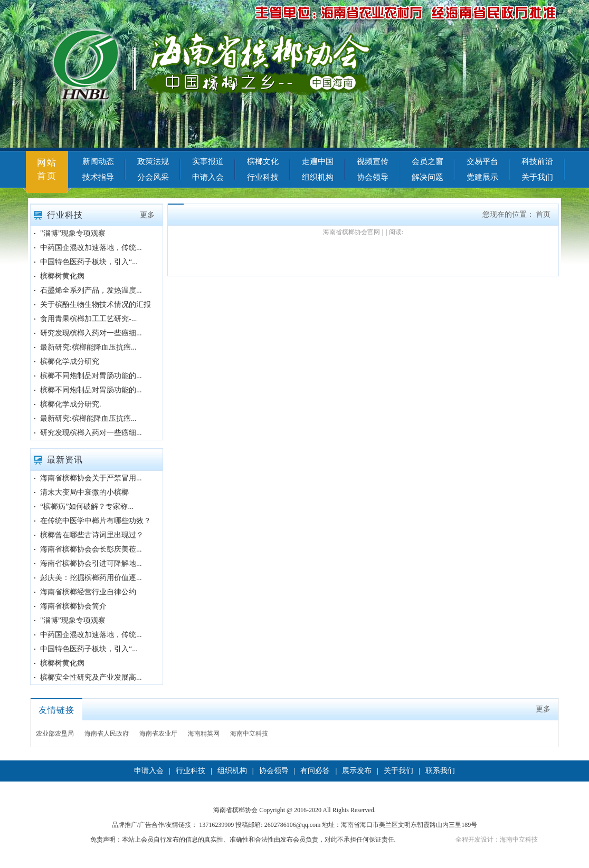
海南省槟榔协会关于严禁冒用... (91, 478)
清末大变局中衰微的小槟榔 (84, 492)
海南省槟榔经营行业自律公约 (88, 592)
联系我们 (440, 771)
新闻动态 (98, 161)
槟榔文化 (263, 161)
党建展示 (482, 177)
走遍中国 (318, 161)
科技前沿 (537, 161)
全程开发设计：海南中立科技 (497, 840)
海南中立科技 (249, 734)
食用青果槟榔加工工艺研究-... (88, 319)
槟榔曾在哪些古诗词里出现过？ (92, 535)
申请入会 (208, 177)
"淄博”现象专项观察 (73, 233)
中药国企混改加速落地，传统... (91, 248)
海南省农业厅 (158, 734)
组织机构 (318, 177)
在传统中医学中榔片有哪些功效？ (96, 521)
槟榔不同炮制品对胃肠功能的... (91, 376)
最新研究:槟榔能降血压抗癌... (88, 347)
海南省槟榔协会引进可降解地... (91, 563)
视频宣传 (373, 161)
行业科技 (263, 177)
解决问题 (427, 177)
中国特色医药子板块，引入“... (89, 262)
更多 (147, 215)
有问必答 (315, 771)
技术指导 (98, 177)
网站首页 (47, 169)
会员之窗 (427, 161)
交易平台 (482, 161)
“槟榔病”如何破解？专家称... (87, 507)
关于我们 (537, 177)
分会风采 (153, 177)
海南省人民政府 (107, 734)
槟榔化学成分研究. (71, 404)
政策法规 (153, 161)
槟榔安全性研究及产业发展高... (91, 677)
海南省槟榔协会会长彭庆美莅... (91, 549)
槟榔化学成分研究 (70, 361)
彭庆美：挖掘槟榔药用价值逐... (91, 578)
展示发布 (357, 771)
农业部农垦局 (55, 734)
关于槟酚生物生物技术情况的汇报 (96, 305)
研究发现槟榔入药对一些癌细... (91, 333)
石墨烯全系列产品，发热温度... (91, 290)
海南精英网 (204, 734)
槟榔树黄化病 (62, 276)
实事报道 (208, 161)
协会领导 (373, 177)
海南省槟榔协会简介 (73, 606)
